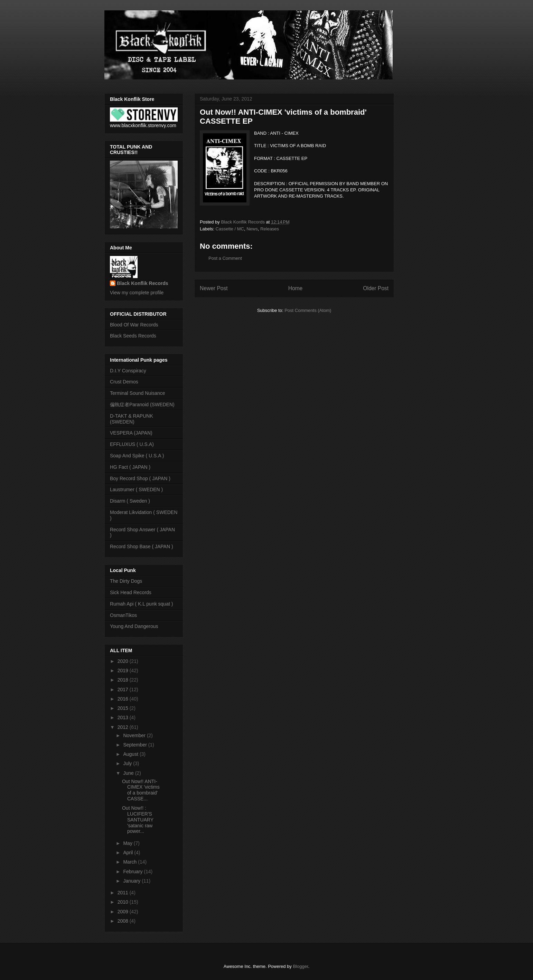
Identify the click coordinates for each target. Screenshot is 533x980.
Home (296, 288)
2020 (124, 661)
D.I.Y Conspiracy (128, 371)
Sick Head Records (131, 592)
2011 (124, 893)
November (135, 735)
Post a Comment (225, 258)
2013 (124, 717)
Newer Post (214, 288)
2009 (124, 912)
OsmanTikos (123, 615)
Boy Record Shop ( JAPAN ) (140, 478)
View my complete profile (137, 293)
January (132, 881)
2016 (124, 699)
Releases (270, 229)
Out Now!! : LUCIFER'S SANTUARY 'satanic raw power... (138, 820)
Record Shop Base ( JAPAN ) (142, 546)
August (131, 754)
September (135, 745)
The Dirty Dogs (126, 581)
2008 (124, 921)
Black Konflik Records (143, 283)
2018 (124, 680)
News (252, 229)
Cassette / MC (230, 229)
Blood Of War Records (134, 325)
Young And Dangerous (134, 626)
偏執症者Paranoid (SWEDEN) (142, 405)
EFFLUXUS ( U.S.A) (132, 444)
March (130, 862)
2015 (124, 708)
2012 (124, 727)
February (133, 872)
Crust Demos (124, 382)
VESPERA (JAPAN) (131, 433)
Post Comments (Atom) (308, 310)
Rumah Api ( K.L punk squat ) (141, 604)
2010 (124, 902)
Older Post (376, 288)
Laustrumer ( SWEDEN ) (136, 489)
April (129, 853)
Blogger (300, 966)
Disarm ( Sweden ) (130, 501)
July (128, 763)
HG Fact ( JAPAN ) (130, 467)
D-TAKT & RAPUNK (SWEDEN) (132, 419)
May (128, 843)
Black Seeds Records (133, 336)
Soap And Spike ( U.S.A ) (137, 456)
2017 (124, 689)
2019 (124, 670)
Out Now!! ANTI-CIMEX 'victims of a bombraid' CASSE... (141, 790)
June (129, 773)
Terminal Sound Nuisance (138, 393)
